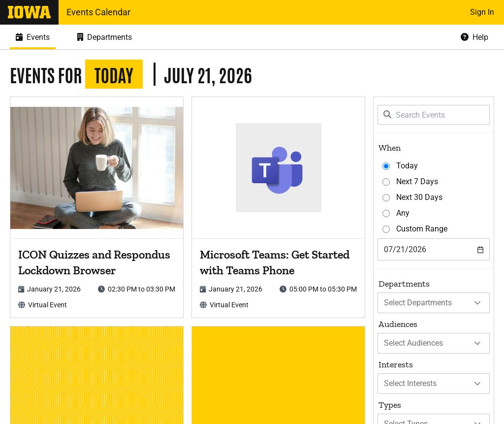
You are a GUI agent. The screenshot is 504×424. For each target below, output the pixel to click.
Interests (396, 364)
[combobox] (434, 249)
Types (390, 405)
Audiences (398, 324)
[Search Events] (434, 115)
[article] (97, 207)
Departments (404, 284)
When (390, 148)
